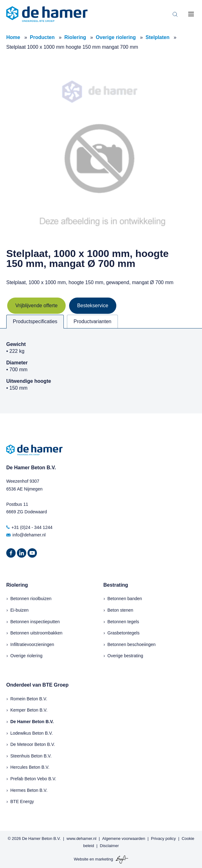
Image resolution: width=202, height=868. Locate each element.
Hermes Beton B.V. (29, 790)
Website (81, 859)
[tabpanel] (101, 371)
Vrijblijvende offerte (36, 306)
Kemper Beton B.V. (29, 710)
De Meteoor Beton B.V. (33, 744)
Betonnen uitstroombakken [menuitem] (36, 633)
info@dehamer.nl (26, 535)
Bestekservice (93, 306)
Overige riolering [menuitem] (26, 656)
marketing (104, 859)
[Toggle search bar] (175, 14)
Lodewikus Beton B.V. (32, 733)
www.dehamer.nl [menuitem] (81, 838)
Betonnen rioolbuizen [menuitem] (31, 599)
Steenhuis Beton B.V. (31, 756)
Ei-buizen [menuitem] (19, 610)
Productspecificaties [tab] (35, 321)
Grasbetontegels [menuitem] (124, 633)
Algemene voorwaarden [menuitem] (124, 838)
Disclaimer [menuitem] (109, 846)
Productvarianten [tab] (92, 321)
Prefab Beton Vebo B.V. (33, 779)
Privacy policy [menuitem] (163, 838)
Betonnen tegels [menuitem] (123, 622)
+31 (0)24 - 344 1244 (29, 527)
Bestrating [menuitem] (116, 585)
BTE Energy (22, 801)
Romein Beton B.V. (29, 699)
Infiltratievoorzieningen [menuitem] (32, 644)
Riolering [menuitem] (17, 585)
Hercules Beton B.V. (30, 767)
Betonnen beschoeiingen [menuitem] (132, 644)
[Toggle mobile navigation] (191, 14)
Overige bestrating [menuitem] (125, 656)
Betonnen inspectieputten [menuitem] (35, 622)
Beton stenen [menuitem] (121, 610)
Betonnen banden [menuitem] (125, 599)
